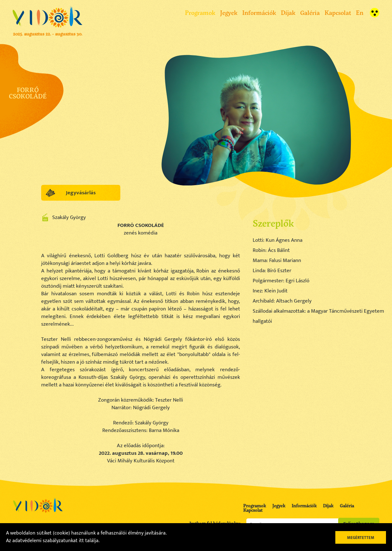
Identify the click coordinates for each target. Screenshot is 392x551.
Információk (259, 13)
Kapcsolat (338, 13)
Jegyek (229, 13)
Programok (200, 13)
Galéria (310, 13)
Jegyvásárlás (81, 193)
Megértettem (361, 538)
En (360, 13)
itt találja (89, 541)
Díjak (288, 13)
